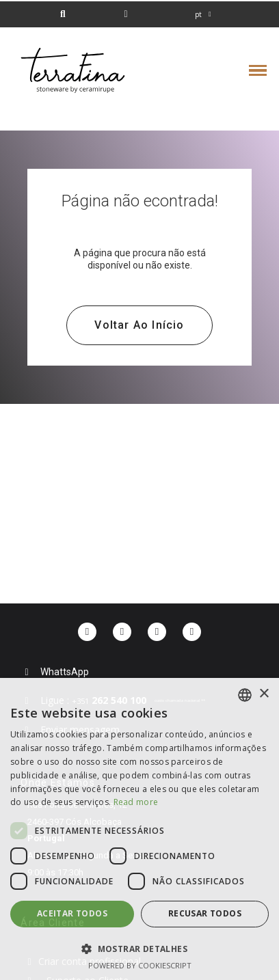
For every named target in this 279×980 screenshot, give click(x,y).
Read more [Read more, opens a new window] (136, 802)
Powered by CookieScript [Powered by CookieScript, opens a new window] (140, 965)
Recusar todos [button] (205, 913)
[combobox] (245, 695)
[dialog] (139, 829)
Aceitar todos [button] (72, 913)
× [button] (264, 694)
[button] (63, 15)
